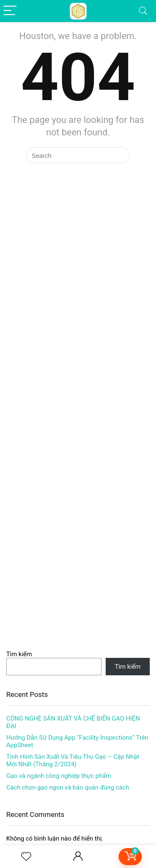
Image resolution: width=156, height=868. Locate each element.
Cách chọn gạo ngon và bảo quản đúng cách (68, 787)
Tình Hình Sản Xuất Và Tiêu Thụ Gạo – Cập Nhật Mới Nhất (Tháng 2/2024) (73, 760)
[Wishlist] (26, 857)
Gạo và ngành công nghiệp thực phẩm (59, 776)
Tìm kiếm (19, 654)
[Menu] (10, 11)
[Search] (143, 11)
